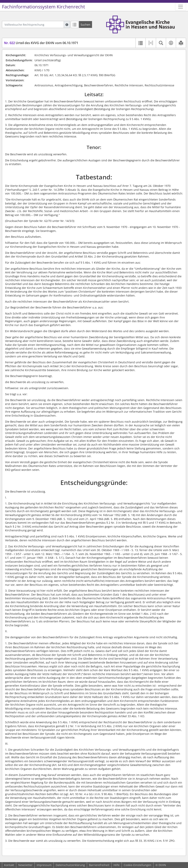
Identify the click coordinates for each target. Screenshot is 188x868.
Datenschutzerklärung (70, 865)
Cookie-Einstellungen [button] (138, 865)
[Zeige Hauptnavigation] (181, 7)
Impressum (44, 865)
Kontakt (9, 865)
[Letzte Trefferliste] (74, 24)
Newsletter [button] (25, 865)
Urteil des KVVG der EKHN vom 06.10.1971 (41, 43)
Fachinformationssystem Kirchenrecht (44, 7)
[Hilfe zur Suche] (67, 24)
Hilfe (117, 865)
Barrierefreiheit (99, 865)
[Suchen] (85, 24)
